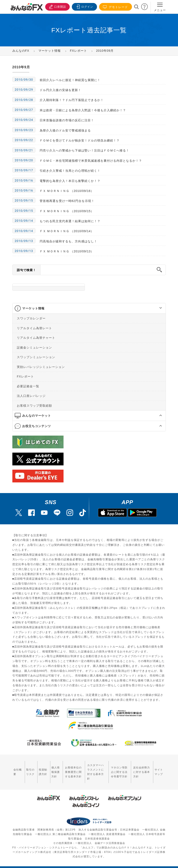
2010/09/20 (24, 160)
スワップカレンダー (31, 318)
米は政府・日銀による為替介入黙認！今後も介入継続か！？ (83, 110)
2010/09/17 (24, 170)
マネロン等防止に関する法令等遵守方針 (119, 770)
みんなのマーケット (37, 416)
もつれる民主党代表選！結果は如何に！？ (70, 221)
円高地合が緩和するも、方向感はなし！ (68, 241)
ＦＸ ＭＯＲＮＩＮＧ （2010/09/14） (67, 231)
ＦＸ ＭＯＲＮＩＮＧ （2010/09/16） (67, 191)
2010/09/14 (24, 221)
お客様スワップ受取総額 (34, 405)
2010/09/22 (24, 140)
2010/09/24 (24, 120)
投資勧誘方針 (42, 770)
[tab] (89, 308)
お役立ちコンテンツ (37, 426)
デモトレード (116, 7)
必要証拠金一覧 (28, 386)
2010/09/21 (24, 150)
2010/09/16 (24, 180)
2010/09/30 (24, 80)
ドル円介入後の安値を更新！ (60, 90)
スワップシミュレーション (36, 357)
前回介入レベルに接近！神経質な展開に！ (70, 80)
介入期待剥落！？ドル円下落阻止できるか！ (72, 100)
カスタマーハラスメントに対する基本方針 (96, 770)
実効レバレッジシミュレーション (41, 367)
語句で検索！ (26, 270)
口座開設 (57, 6)
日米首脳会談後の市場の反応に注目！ (67, 120)
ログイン (84, 6)
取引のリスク (30, 770)
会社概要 (18, 770)
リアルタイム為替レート (34, 328)
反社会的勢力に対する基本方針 (142, 770)
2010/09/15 (24, 200)
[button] (157, 308)
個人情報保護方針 (54, 770)
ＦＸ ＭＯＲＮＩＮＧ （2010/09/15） (67, 211)
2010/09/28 (24, 100)
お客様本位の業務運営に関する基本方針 (72, 770)
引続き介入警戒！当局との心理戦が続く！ (70, 171)
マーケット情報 (33, 308)
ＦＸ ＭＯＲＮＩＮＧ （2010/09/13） (67, 251)
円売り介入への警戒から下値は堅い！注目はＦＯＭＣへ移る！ (84, 150)
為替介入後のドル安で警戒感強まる (65, 130)
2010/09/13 (24, 241)
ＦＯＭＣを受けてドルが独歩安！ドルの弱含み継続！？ (80, 140)
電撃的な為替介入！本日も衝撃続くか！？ (70, 181)
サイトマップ (159, 770)
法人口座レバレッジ (31, 396)
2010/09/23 (24, 130)
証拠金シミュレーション (34, 347)
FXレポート (25, 376)
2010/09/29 (24, 90)
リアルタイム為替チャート (36, 338)
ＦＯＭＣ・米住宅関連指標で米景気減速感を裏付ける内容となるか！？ (91, 161)
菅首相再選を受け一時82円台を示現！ (67, 201)
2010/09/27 (24, 110)
